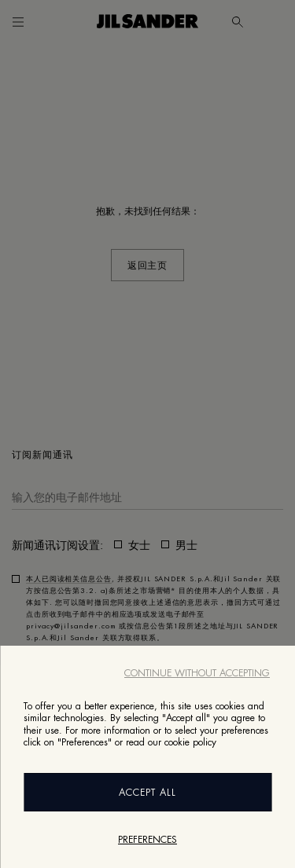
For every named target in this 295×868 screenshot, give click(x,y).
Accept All (147, 793)
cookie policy (190, 742)
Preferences (147, 840)
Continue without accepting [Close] (197, 673)
